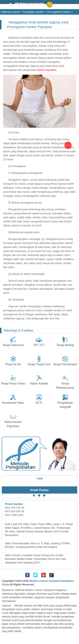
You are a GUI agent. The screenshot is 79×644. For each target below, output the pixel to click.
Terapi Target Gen (39, 364)
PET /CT (39, 345)
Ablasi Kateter (39, 383)
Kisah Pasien (39, 490)
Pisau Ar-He (13, 364)
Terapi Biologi (65, 345)
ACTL (39, 403)
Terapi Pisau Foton (13, 383)
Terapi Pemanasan (65, 364)
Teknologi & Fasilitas (18, 331)
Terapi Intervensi (13, 345)
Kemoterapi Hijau (13, 403)
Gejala (39, 478)
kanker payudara (47, 70)
